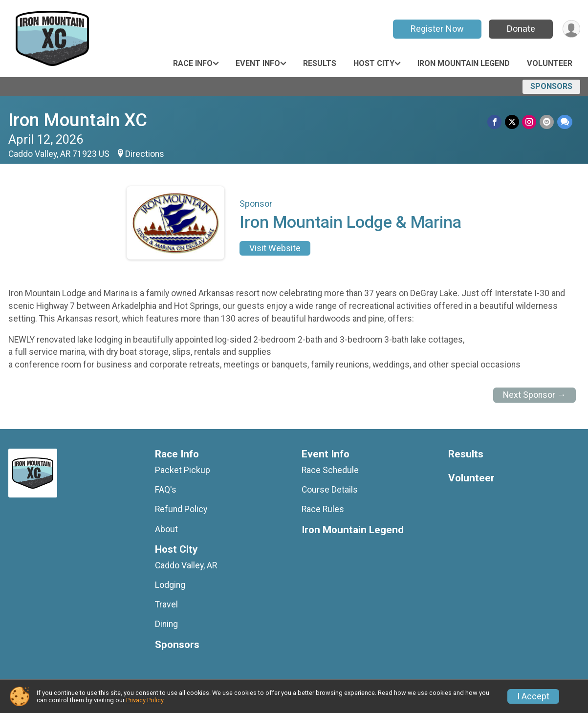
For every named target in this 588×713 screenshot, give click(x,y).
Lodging (170, 585)
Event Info (258, 63)
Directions (145, 154)
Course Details (330, 490)
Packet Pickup (183, 470)
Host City (374, 63)
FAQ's (166, 490)
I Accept (533, 696)
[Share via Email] (547, 122)
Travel (166, 605)
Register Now (436, 29)
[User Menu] (571, 29)
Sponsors (551, 86)
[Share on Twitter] (513, 122)
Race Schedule (330, 470)
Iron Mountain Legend (464, 63)
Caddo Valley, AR (186, 565)
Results (320, 63)
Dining (166, 624)
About (166, 529)
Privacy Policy (145, 700)
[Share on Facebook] (496, 122)
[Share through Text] (565, 122)
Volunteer (550, 63)
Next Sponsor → (534, 395)
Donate (520, 29)
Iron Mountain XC (78, 120)
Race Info (193, 63)
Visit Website (275, 248)
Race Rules (323, 509)
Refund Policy (181, 509)
